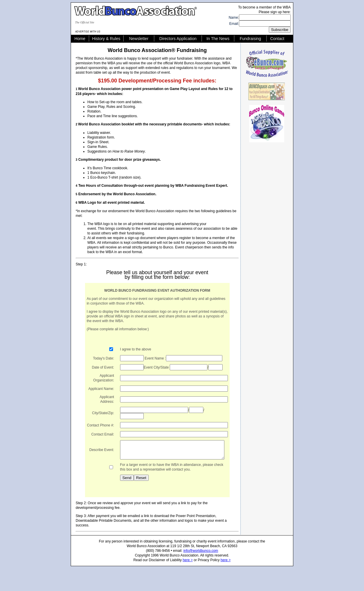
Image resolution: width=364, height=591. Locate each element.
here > (188, 570)
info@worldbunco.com (201, 561)
